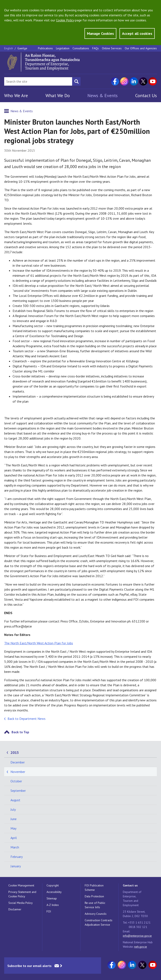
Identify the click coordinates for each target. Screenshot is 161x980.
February (17, 857)
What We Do (58, 95)
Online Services (112, 48)
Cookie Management (21, 885)
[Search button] (76, 81)
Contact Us (146, 95)
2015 (15, 752)
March (15, 847)
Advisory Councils (96, 914)
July (13, 809)
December (18, 762)
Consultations (81, 48)
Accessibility (54, 892)
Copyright (53, 885)
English (9, 48)
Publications (45, 48)
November (18, 772)
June (14, 819)
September (18, 791)
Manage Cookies (100, 33)
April (14, 838)
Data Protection (94, 896)
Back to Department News (27, 719)
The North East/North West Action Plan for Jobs (39, 643)
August (15, 800)
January (16, 866)
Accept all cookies (137, 33)
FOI (49, 911)
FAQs (95, 48)
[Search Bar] (38, 81)
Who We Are (16, 95)
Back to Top (20, 732)
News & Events (103, 95)
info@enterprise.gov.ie (137, 936)
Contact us (130, 885)
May (13, 828)
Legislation (63, 48)
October (16, 781)
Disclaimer (15, 909)
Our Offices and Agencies (141, 48)
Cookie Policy (65, 20)
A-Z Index (53, 905)
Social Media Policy (21, 903)
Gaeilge (22, 48)
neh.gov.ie (141, 947)
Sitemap (52, 898)
